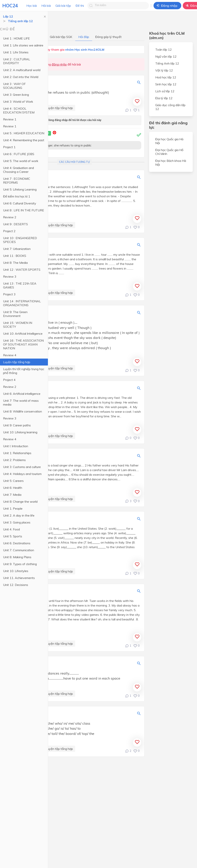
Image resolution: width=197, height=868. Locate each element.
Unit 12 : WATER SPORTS (22, 270)
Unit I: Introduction (16, 446)
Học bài (32, 6)
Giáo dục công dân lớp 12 (170, 107)
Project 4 (9, 380)
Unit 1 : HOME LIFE (16, 38)
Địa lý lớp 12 (164, 98)
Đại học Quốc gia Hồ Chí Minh (169, 152)
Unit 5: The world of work (21, 161)
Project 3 (9, 294)
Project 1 (9, 147)
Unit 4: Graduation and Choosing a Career (18, 170)
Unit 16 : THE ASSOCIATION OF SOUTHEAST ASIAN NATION (23, 344)
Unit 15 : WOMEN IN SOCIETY (18, 325)
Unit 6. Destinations (17, 543)
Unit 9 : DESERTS (15, 224)
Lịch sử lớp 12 (165, 91)
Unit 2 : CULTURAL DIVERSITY (17, 61)
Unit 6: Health (13, 488)
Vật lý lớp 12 (164, 70)
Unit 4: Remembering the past (24, 140)
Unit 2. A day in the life (19, 515)
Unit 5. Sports (13, 536)
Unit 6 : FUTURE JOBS (19, 154)
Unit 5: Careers (13, 481)
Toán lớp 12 (164, 50)
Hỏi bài (46, 6)
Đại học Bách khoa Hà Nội (171, 163)
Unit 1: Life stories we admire (23, 45)
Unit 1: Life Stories (16, 52)
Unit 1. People (13, 508)
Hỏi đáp (84, 37)
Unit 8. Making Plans (17, 557)
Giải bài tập (63, 6)
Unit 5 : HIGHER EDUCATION (24, 133)
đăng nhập (59, 64)
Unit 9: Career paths (17, 425)
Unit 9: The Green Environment (15, 314)
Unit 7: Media (12, 495)
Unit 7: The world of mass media (21, 402)
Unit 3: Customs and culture (22, 467)
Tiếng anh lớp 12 (20, 21)
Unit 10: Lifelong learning (20, 432)
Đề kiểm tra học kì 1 (17, 196)
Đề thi (80, 6)
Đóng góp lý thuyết (108, 37)
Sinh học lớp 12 (166, 84)
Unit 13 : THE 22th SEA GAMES (20, 285)
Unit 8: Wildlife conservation (23, 411)
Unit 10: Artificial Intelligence (23, 334)
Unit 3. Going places (17, 522)
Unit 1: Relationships (17, 453)
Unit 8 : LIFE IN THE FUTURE (24, 210)
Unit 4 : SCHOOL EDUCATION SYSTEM (19, 110)
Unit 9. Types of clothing (20, 564)
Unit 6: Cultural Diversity (20, 203)
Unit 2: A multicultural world (22, 70)
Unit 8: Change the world (20, 502)
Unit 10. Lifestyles (16, 571)
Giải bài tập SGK (61, 37)
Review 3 (10, 276)
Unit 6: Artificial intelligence (22, 394)
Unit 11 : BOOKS (15, 256)
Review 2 (10, 217)
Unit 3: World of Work (18, 102)
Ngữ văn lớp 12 (166, 56)
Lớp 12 (8, 16)
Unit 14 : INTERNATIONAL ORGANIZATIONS (22, 303)
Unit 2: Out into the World (21, 77)
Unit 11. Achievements (19, 578)
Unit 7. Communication (19, 550)
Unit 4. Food (11, 529)
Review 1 (10, 119)
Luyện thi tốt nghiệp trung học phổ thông (24, 371)
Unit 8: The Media (15, 263)
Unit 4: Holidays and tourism (22, 474)
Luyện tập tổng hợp (17, 362)
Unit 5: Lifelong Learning (20, 189)
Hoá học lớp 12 (166, 77)
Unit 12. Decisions (16, 585)
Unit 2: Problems (14, 460)
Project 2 (9, 231)
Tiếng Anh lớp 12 (167, 63)
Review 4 (10, 355)
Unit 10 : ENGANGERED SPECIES (20, 240)
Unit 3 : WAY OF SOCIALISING (14, 86)
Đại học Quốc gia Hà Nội (169, 141)
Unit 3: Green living (16, 95)
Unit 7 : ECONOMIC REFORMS (17, 181)
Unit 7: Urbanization (17, 249)
